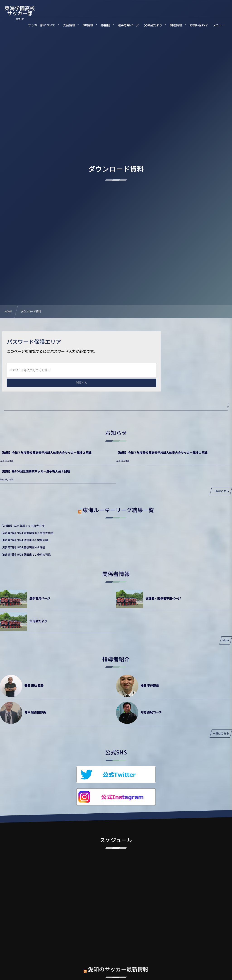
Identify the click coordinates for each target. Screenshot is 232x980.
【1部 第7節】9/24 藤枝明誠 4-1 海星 (23, 547)
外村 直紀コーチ (151, 712)
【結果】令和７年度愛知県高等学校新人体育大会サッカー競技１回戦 (162, 453)
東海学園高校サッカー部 (20, 11)
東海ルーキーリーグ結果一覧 (118, 510)
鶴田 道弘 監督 (34, 685)
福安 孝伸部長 (150, 685)
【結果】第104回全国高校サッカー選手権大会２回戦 (35, 471)
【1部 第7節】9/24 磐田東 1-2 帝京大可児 (25, 555)
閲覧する (82, 383)
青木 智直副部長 (35, 712)
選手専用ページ (40, 598)
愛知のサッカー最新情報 (118, 966)
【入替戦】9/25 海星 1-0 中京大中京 (22, 526)
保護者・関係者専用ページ (163, 598)
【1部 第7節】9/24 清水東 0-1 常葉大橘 (24, 540)
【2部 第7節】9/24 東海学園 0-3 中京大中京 (27, 533)
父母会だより (38, 621)
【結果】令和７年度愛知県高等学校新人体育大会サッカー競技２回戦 (46, 453)
